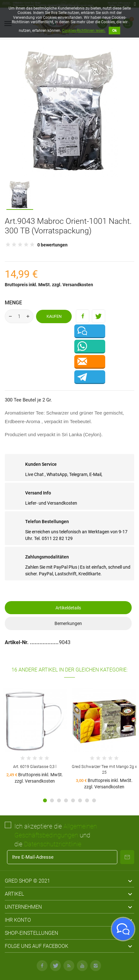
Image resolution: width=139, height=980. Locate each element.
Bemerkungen (68, 623)
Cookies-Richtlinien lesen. (84, 31)
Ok (114, 31)
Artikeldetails (68, 608)
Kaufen (54, 316)
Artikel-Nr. (17, 642)
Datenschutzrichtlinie (53, 844)
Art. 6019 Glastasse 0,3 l (35, 767)
